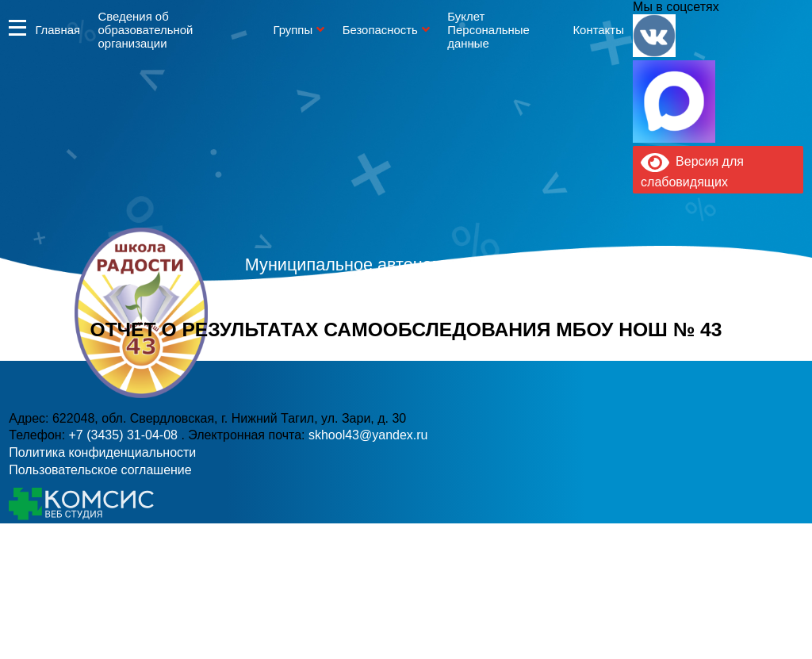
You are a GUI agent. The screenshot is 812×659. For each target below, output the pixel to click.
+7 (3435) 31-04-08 (353, 345)
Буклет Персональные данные (488, 30)
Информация (17, 27)
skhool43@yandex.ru (580, 345)
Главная (57, 30)
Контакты (598, 30)
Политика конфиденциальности (102, 452)
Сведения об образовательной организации (146, 30)
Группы (293, 30)
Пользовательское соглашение (100, 470)
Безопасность (380, 30)
